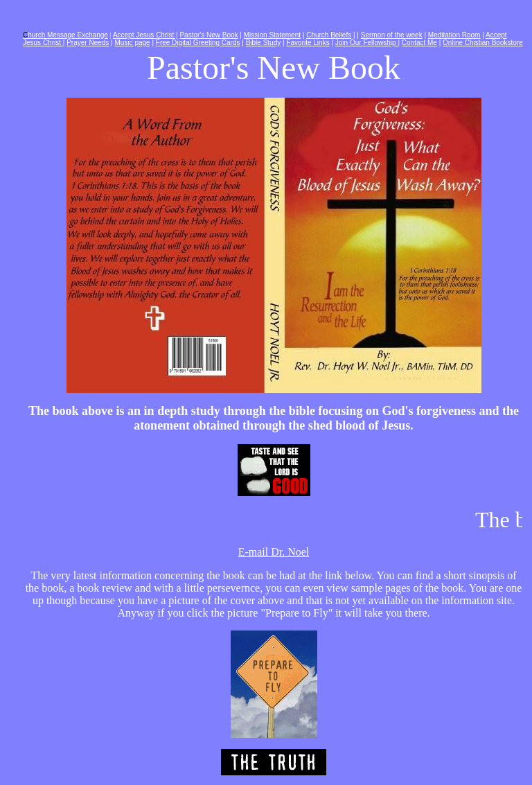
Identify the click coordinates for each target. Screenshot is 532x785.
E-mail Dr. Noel (274, 552)
